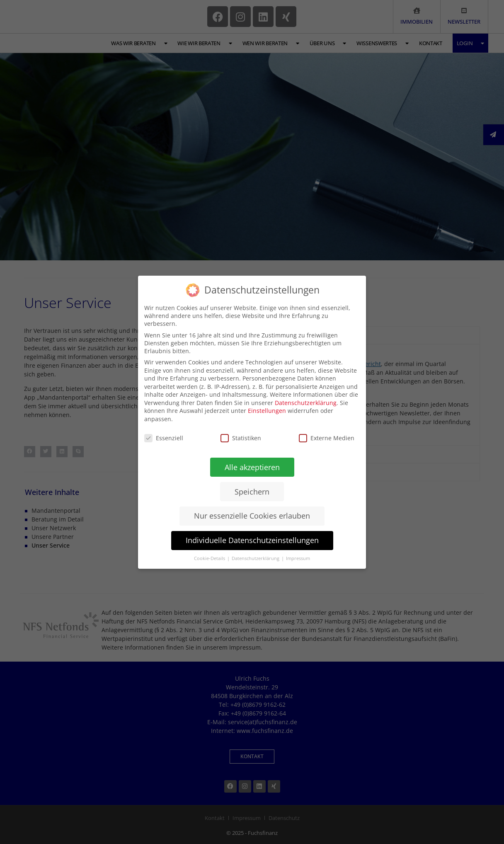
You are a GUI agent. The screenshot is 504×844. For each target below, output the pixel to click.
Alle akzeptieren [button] (252, 467)
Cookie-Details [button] (210, 558)
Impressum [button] (298, 558)
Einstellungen (267, 411)
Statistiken (241, 438)
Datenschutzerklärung (306, 402)
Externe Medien (327, 438)
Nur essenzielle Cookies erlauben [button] (252, 516)
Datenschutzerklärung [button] (256, 558)
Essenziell (164, 438)
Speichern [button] (252, 491)
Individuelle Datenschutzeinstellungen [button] (252, 540)
